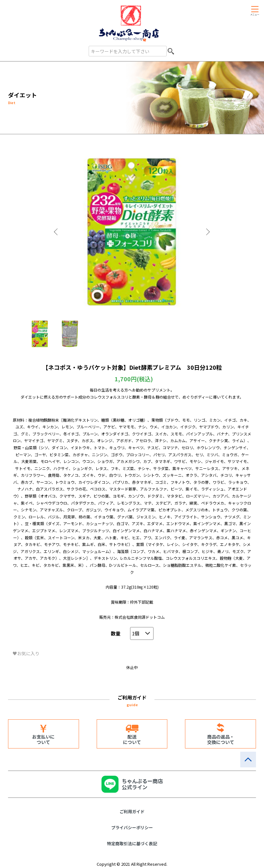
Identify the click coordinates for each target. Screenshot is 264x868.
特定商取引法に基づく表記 (132, 843)
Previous (57, 232)
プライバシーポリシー (132, 827)
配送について (132, 739)
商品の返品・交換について (221, 739)
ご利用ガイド (132, 811)
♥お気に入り (26, 653)
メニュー (255, 14)
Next (207, 232)
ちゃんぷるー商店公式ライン (142, 784)
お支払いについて (43, 739)
